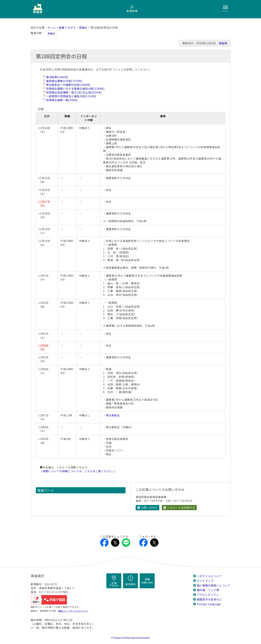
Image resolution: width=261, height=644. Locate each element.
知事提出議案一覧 (62, 100)
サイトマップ (205, 581)
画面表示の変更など (209, 599)
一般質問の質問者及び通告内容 (71, 96)
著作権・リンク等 (208, 590)
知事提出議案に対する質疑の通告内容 (75, 89)
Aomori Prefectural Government (132, 637)
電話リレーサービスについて (73, 611)
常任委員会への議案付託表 (68, 85)
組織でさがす (67, 28)
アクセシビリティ (208, 595)
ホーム (52, 28)
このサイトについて (209, 576)
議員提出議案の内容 (64, 81)
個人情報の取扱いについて (214, 585)
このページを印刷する (181, 508)
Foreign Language (209, 604)
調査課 (223, 43)
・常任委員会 (111, 415)
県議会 (83, 28)
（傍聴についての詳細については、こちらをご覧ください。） (78, 471)
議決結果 (57, 77)
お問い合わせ (149, 508)
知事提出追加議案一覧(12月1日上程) (74, 92)
